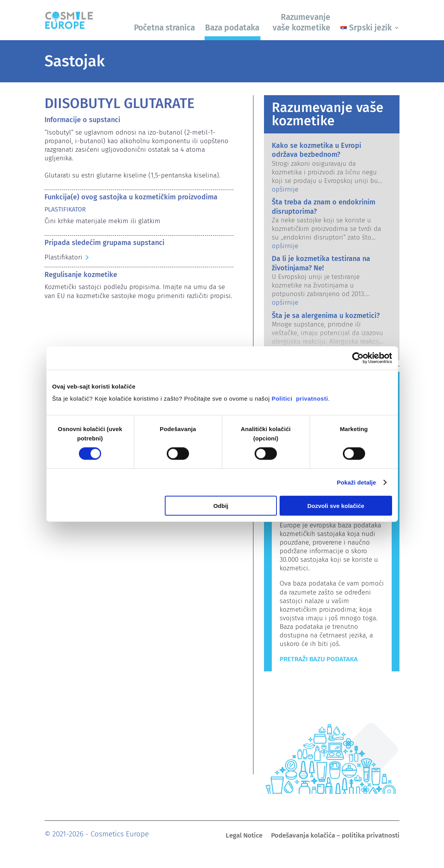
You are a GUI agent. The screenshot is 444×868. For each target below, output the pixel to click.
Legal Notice (244, 836)
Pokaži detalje (356, 482)
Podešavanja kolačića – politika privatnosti (335, 836)
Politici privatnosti (300, 398)
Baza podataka (232, 28)
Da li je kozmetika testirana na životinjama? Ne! (321, 263)
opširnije (285, 189)
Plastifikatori (63, 257)
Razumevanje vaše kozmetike (301, 22)
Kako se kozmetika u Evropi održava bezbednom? (317, 150)
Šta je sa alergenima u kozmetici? (326, 316)
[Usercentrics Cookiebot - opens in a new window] (358, 358)
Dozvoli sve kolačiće (336, 506)
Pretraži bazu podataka (319, 659)
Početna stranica (164, 28)
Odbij (221, 506)
